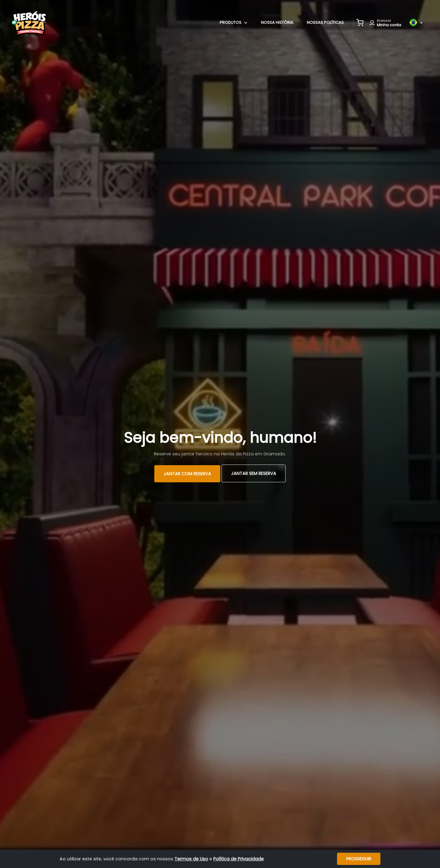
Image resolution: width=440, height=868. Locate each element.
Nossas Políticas (325, 22)
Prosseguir (359, 859)
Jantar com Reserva (187, 474)
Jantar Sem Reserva (254, 473)
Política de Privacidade (238, 859)
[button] (360, 23)
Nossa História (277, 22)
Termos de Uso (191, 859)
